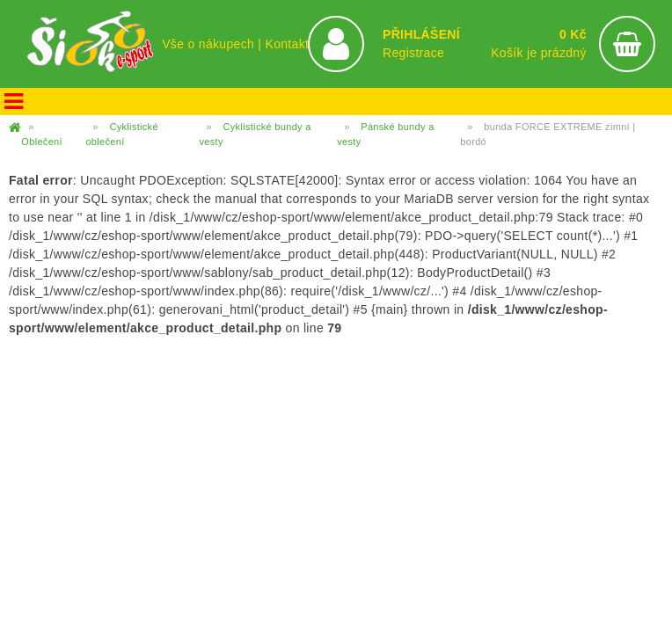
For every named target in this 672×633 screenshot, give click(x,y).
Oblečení (42, 142)
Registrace (413, 53)
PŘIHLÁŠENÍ (421, 34)
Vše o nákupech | (213, 44)
